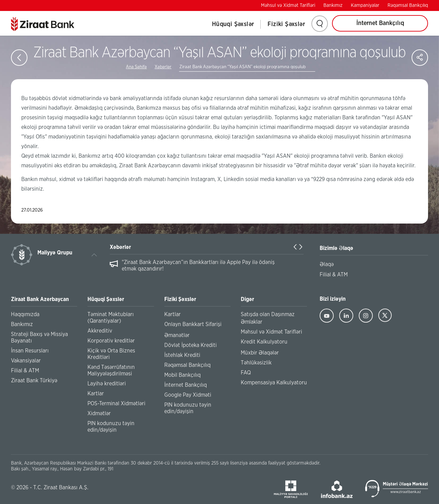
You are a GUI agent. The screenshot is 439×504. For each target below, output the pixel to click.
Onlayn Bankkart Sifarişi (193, 324)
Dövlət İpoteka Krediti (191, 345)
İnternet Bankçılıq (380, 23)
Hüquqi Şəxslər (233, 24)
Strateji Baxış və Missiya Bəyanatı (39, 338)
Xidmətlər (99, 413)
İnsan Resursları (30, 351)
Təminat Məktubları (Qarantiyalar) (111, 318)
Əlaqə (327, 264)
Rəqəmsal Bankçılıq (408, 5)
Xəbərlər (163, 67)
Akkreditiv (100, 331)
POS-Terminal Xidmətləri (116, 404)
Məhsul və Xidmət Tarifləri (288, 5)
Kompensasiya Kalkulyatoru (274, 383)
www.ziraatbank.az (406, 492)
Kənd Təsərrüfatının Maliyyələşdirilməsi (111, 370)
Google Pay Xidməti (188, 395)
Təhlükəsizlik (256, 363)
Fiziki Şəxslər (286, 24)
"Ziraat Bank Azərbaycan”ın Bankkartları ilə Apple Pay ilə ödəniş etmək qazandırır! (198, 266)
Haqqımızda (25, 314)
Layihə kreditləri (107, 384)
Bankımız (333, 5)
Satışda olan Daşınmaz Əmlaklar (268, 318)
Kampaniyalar (365, 5)
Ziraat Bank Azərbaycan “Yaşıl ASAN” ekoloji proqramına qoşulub (242, 67)
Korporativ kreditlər (111, 341)
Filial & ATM (25, 371)
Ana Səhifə (136, 67)
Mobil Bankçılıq (182, 375)
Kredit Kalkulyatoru (264, 342)
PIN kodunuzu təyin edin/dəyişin (111, 427)
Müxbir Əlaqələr (260, 353)
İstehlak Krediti (182, 355)
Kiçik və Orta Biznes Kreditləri (111, 354)
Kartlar (96, 394)
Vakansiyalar (26, 361)
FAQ (246, 373)
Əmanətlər (177, 335)
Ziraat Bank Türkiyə (34, 381)
